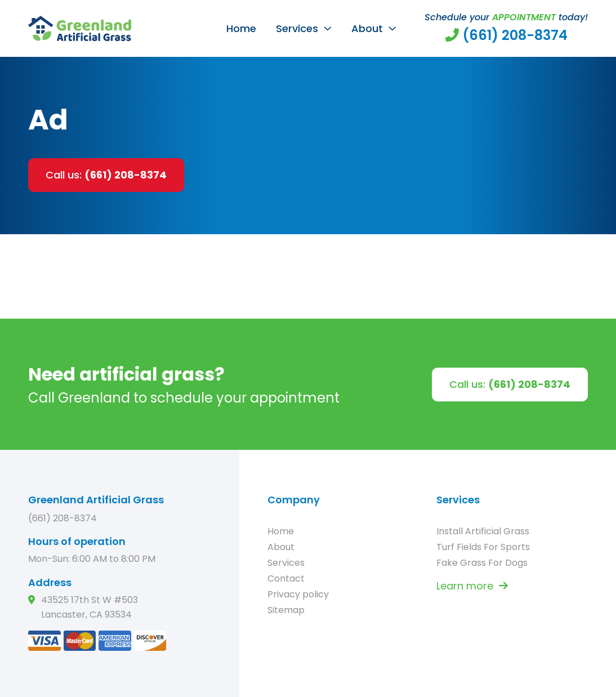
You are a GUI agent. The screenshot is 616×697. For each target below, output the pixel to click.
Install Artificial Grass (483, 531)
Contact (286, 578)
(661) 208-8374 (63, 518)
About (367, 28)
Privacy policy (298, 594)
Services (297, 28)
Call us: (106, 175)
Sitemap (286, 610)
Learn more (472, 586)
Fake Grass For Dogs (482, 563)
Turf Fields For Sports (483, 547)
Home (241, 28)
